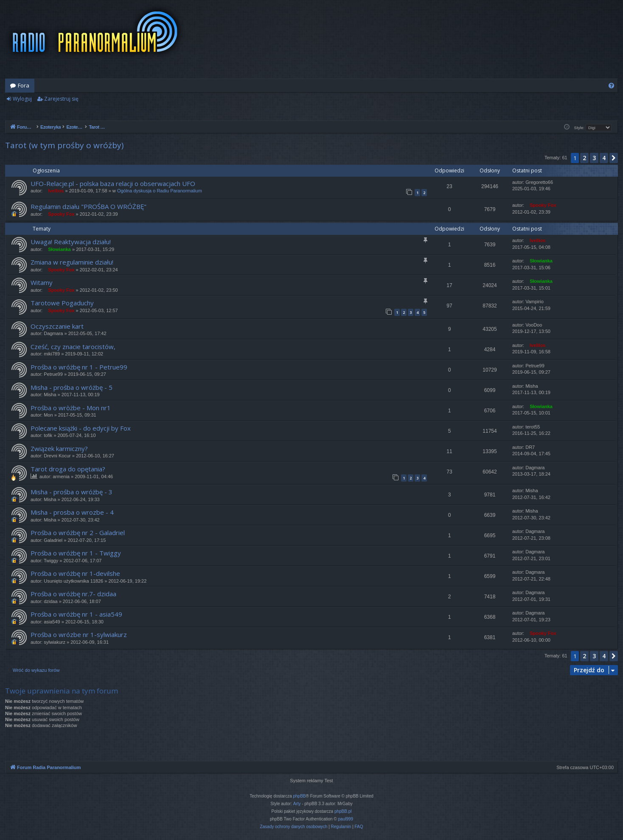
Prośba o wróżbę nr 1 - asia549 (76, 614)
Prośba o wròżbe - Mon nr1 (71, 408)
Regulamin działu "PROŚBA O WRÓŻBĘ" (88, 206)
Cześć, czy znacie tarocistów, (73, 347)
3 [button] (594, 158)
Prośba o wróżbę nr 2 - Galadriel (78, 533)
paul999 (346, 819)
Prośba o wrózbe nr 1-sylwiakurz (79, 634)
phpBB (300, 796)
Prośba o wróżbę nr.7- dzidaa (73, 594)
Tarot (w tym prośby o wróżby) (64, 145)
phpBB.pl (343, 811)
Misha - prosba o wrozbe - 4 (72, 512)
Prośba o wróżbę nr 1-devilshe (75, 573)
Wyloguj (22, 99)
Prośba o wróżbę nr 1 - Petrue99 (79, 367)
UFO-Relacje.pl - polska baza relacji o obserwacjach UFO (113, 183)
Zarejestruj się (61, 99)
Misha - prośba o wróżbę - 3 (72, 492)
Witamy (42, 282)
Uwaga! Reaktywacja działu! (71, 242)
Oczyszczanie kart (57, 326)
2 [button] (584, 158)
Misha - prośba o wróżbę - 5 (72, 387)
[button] (614, 158)
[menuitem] (611, 86)
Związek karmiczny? (59, 448)
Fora (24, 85)
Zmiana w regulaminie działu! (72, 262)
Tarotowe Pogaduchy (62, 303)
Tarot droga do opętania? (68, 469)
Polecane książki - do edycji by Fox (81, 428)
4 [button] (604, 158)
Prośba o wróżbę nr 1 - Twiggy (76, 553)
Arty (297, 804)
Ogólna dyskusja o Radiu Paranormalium (160, 191)
